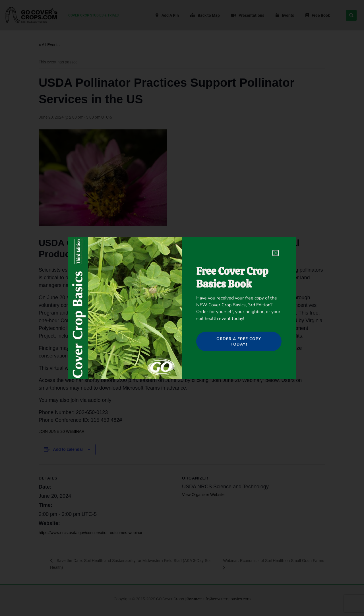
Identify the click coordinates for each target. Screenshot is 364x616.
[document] (182, 308)
